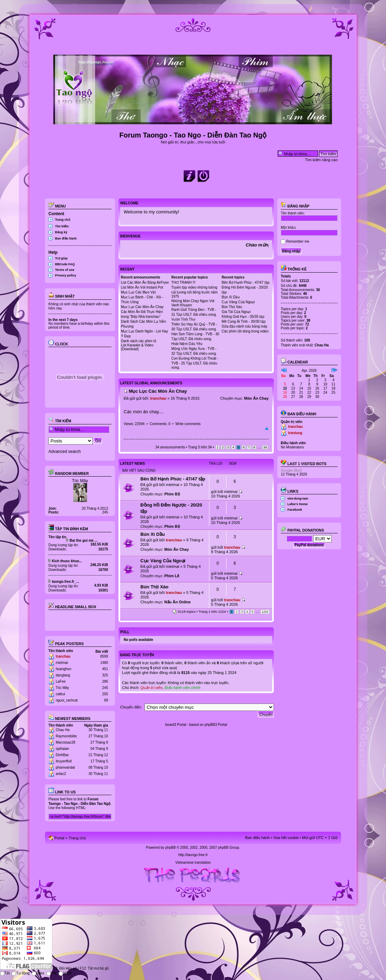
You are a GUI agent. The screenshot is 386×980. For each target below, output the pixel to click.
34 (265, 447)
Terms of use (65, 270)
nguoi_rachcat (67, 700)
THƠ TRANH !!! (183, 283)
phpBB (170, 848)
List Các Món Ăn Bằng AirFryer (145, 283)
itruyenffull (64, 761)
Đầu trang (267, 429)
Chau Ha (63, 730)
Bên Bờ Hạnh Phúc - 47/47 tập (245, 283)
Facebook (295, 510)
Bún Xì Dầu (231, 297)
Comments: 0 (160, 424)
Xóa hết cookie (286, 838)
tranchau (63, 656)
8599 (104, 656)
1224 (265, 612)
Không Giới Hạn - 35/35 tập (243, 317)
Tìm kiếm (62, 226)
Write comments (188, 424)
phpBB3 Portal (216, 725)
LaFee (61, 681)
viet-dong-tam (298, 499)
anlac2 (61, 774)
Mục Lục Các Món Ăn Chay (142, 307)
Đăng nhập (295, 206)
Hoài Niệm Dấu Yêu (187, 344)
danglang (63, 675)
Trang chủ (63, 220)
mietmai (62, 663)
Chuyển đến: (131, 707)
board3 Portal (176, 725)
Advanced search (65, 452)
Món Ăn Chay (256, 398)
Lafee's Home (298, 504)
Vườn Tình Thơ (183, 319)
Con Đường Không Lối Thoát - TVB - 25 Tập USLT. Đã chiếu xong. (195, 363)
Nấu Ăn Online (178, 602)
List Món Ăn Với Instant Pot (142, 287)
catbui (60, 694)
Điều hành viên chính (182, 688)
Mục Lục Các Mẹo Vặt (138, 292)
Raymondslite (66, 736)
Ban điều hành (66, 238)
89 (106, 700)
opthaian (62, 749)
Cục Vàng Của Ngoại (238, 302)
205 (105, 694)
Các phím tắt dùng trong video (245, 331)
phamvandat (65, 767)
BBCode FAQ (65, 264)
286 (105, 681)
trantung (295, 433)
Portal (59, 838)
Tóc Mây (80, 481)
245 (105, 688)
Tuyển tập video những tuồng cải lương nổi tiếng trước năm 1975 (195, 292)
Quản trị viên (151, 688)
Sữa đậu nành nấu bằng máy (244, 326)
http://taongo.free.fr (193, 855)
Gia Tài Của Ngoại (236, 312)
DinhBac (62, 755)
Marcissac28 (65, 742)
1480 (104, 663)
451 (105, 669)
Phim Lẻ (172, 576)
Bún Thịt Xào (232, 307)
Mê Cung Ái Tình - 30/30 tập (244, 322)
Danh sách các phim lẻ (139, 341)
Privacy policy (66, 275)
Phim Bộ (172, 494)
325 (105, 675)
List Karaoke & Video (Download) (137, 347)
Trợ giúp (61, 258)
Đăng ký (61, 232)
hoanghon (64, 669)
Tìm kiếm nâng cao (321, 160)
